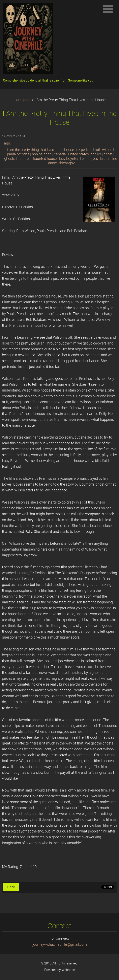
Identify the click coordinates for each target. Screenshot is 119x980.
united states (79, 154)
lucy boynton (69, 159)
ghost (108, 154)
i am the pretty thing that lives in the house (41, 150)
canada (60, 154)
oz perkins (84, 150)
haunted (24, 159)
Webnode (68, 970)
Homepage (22, 100)
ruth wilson (104, 150)
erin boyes (90, 159)
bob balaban (42, 154)
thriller (96, 154)
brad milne (109, 159)
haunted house (45, 159)
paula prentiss (18, 154)
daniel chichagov (61, 163)
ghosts (10, 159)
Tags (6, 143)
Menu (108, 9)
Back (11, 887)
